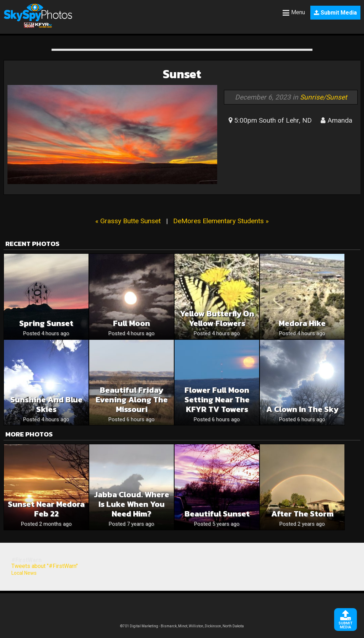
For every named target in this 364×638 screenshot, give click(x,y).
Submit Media (335, 13)
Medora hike (302, 323)
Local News (24, 573)
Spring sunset (46, 323)
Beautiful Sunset (217, 514)
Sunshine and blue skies (46, 404)
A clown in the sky (302, 409)
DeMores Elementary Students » (221, 221)
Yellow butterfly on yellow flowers (217, 318)
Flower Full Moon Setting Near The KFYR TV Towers (217, 400)
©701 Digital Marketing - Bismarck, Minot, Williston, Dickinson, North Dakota (182, 626)
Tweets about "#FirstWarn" (45, 566)
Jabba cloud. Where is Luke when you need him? (132, 504)
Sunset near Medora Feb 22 (46, 509)
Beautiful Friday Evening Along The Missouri (132, 400)
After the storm (302, 514)
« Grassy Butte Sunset (128, 221)
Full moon (132, 323)
